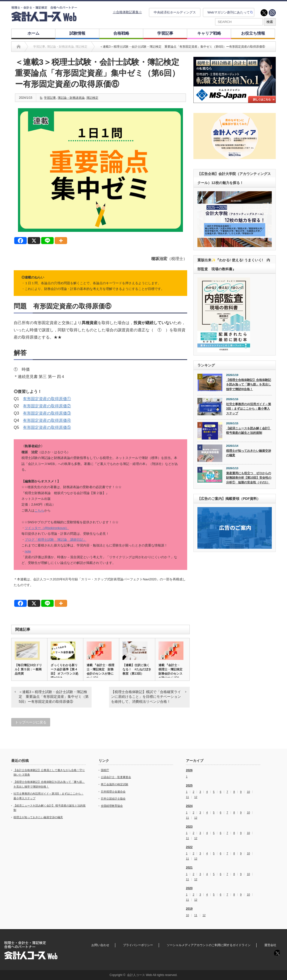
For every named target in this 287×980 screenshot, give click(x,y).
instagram (272, 13)
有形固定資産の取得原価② (47, 406)
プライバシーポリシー (138, 945)
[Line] (47, 241)
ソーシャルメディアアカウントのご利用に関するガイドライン (209, 945)
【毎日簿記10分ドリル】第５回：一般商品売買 (28, 669)
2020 (189, 888)
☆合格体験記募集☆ (127, 12)
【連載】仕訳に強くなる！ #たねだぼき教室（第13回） (137, 669)
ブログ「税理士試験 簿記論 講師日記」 (56, 540)
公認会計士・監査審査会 (116, 777)
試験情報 (77, 33)
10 (248, 792)
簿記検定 (92, 98)
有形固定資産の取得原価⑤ (47, 427)
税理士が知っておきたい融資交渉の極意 (249, 453)
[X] (34, 241)
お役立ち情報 (253, 33)
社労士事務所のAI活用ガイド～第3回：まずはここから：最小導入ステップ (249, 409)
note (28, 551)
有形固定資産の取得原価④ (47, 420)
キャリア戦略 (209, 33)
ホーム (33, 33)
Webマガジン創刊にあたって (229, 12)
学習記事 (165, 33)
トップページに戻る (31, 722)
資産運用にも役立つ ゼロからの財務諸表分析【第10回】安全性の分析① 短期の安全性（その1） (249, 478)
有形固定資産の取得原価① (47, 399)
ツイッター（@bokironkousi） (47, 528)
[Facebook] (20, 241)
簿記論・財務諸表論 (71, 98)
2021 (189, 868)
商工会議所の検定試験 (115, 784)
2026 (189, 770)
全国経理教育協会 (112, 806)
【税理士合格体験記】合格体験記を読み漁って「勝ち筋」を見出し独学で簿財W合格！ (249, 385)
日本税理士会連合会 (113, 792)
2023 (189, 827)
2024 (189, 806)
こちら (39, 510)
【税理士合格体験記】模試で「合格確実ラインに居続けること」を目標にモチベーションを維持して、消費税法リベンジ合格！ (146, 697)
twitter (264, 13)
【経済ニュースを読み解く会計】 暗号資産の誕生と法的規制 (249, 431)
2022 (189, 847)
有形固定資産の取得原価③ (47, 413)
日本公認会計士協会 (113, 799)
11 (187, 797)
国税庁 (105, 770)
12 (196, 797)
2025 (189, 786)
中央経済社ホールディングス (175, 12)
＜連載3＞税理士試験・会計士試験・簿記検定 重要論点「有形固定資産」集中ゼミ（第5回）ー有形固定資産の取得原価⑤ (54, 697)
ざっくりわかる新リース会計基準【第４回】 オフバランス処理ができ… (65, 671)
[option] (235, 80)
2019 (189, 909)
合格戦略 (121, 33)
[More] (61, 241)
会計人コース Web (140, 975)
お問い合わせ (100, 945)
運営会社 (270, 945)
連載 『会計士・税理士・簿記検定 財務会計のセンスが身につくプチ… (100, 671)
